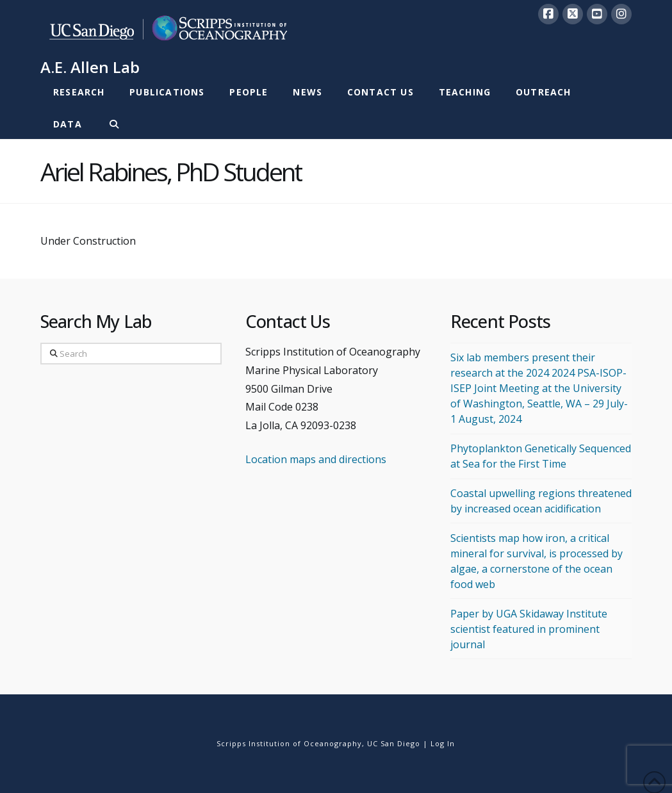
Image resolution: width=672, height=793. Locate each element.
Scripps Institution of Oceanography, (291, 743)
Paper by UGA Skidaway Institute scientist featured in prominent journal (529, 629)
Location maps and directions (316, 459)
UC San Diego (394, 743)
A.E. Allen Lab (90, 67)
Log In (443, 743)
